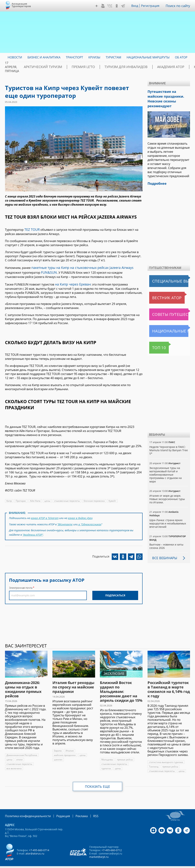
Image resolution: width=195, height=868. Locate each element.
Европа (58, 743)
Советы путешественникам (169, 307)
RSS (87, 808)
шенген (58, 752)
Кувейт (112, 498)
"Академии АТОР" (33, 530)
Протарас (21, 498)
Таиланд (154, 759)
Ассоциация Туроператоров (21, 5)
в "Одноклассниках (89, 520)
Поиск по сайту (179, 6)
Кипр (9, 498)
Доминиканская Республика (22, 747)
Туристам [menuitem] (113, 57)
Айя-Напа (35, 498)
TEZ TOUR (31, 229)
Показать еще (98, 779)
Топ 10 (155, 340)
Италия (70, 743)
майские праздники (65, 747)
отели (19, 752)
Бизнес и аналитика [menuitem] (44, 57)
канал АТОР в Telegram (44, 515)
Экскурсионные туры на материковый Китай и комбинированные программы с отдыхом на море (165, 467)
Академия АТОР (145, 67)
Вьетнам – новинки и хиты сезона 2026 (166, 538)
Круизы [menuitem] (94, 57)
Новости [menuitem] (15, 57)
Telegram (126, 6)
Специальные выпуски (166, 273)
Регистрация (153, 6)
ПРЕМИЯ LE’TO (72, 67)
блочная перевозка (94, 498)
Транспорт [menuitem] (75, 57)
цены (47, 498)
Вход (137, 6)
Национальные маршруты (169, 323)
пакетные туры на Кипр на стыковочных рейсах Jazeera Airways (77, 266)
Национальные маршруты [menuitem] (148, 57)
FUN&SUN (31, 271)
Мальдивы (107, 752)
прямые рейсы (125, 752)
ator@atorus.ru (35, 845)
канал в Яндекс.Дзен (79, 515)
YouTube (106, 6)
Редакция (57, 808)
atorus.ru (182, 861)
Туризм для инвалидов (107, 67)
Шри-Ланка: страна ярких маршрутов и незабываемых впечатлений (167, 516)
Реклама (74, 808)
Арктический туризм (39, 67)
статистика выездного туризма (166, 754)
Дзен (99, 6)
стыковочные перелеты (66, 498)
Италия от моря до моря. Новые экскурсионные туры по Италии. (169, 491)
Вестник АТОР (160, 290)
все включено (14, 761)
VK (112, 6)
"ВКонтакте (65, 520)
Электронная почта (21, 583)
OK (119, 6)
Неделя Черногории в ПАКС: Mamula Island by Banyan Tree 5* (168, 442)
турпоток (106, 761)
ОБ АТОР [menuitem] (181, 57)
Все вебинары (163, 550)
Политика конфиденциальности (25, 808)
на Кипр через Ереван (71, 282)
